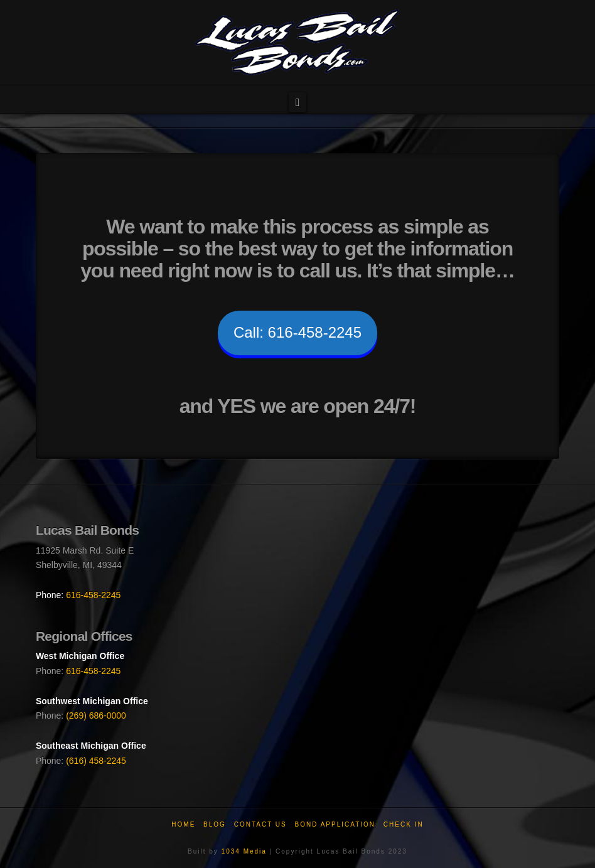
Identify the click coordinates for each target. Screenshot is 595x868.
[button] (297, 103)
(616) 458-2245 (96, 761)
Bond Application (335, 824)
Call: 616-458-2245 (297, 332)
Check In (404, 824)
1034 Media (244, 851)
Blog (215, 824)
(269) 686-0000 (96, 715)
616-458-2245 (93, 595)
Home (183, 824)
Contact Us (260, 824)
